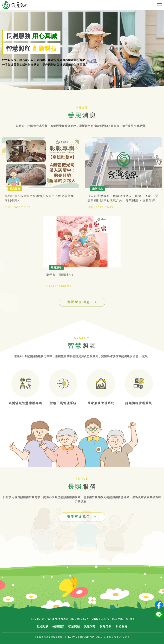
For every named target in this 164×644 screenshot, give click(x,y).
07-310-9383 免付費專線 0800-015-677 (63, 619)
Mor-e (126, 637)
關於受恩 (42, 626)
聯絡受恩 (122, 626)
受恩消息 (90, 626)
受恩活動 (106, 626)
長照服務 (58, 626)
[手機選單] (159, 5)
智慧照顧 (74, 626)
